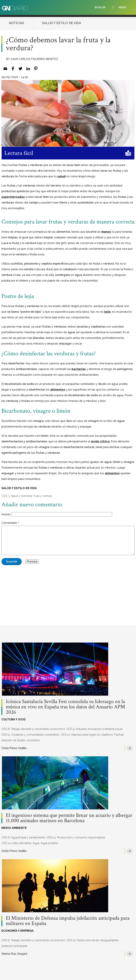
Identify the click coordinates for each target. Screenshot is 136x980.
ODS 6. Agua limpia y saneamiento (23, 837)
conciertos (33, 740)
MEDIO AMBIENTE (14, 828)
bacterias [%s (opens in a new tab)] (79, 369)
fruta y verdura (43, 496)
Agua (36, 843)
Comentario (9, 523)
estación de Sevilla (13, 740)
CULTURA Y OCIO (14, 719)
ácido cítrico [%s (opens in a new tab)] (100, 441)
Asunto (6, 514)
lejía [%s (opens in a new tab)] (107, 312)
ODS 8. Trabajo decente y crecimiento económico (33, 729)
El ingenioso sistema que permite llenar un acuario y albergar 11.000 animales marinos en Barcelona (69, 818)
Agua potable (49, 843)
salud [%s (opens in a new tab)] (61, 176)
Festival (119, 735)
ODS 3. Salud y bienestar (17, 496)
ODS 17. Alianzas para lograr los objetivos (87, 735)
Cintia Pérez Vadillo (14, 748)
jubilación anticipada (14, 946)
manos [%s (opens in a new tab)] (106, 232)
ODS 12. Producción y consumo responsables (76, 837)
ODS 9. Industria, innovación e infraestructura (94, 729)
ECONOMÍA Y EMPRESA (18, 931)
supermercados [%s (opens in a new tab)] (13, 197)
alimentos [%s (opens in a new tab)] (58, 390)
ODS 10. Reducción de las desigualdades (93, 940)
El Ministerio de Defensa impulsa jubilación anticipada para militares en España (68, 921)
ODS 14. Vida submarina (16, 843)
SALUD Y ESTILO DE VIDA (62, 23)
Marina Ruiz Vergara (14, 954)
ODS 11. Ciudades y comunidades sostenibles (30, 735)
